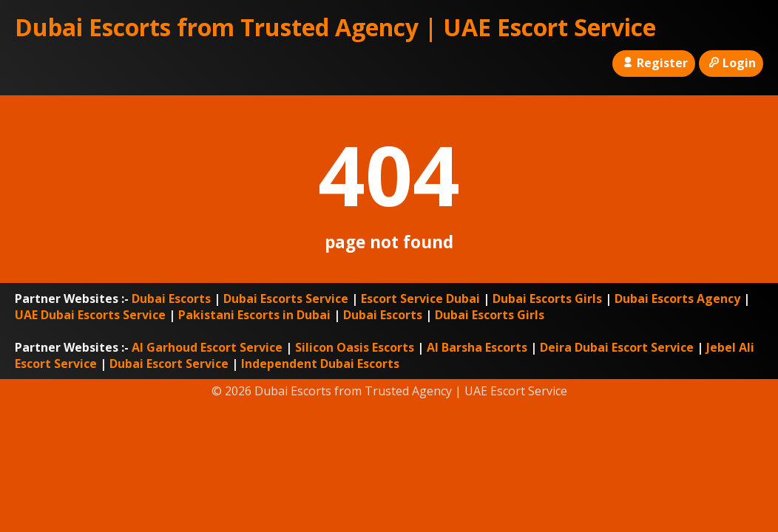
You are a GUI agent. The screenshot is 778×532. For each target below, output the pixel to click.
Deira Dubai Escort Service (617, 347)
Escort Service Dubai (420, 299)
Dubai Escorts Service (286, 299)
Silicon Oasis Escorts (355, 347)
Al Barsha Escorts (477, 347)
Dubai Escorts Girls (547, 299)
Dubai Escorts (171, 299)
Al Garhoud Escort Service (207, 347)
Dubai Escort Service (169, 364)
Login (731, 63)
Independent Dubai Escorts (320, 364)
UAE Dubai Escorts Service (90, 315)
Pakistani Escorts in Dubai (254, 315)
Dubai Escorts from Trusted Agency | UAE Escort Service (335, 27)
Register (653, 63)
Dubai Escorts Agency (677, 299)
